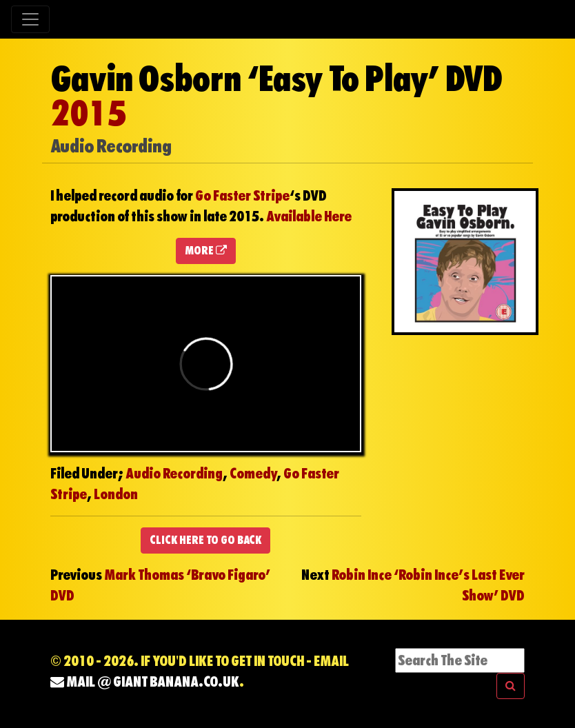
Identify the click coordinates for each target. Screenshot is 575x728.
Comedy (253, 474)
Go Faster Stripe (242, 196)
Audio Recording (174, 474)
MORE (206, 251)
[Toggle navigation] (30, 19)
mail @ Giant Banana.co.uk (145, 682)
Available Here (309, 216)
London (116, 494)
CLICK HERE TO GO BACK (205, 540)
